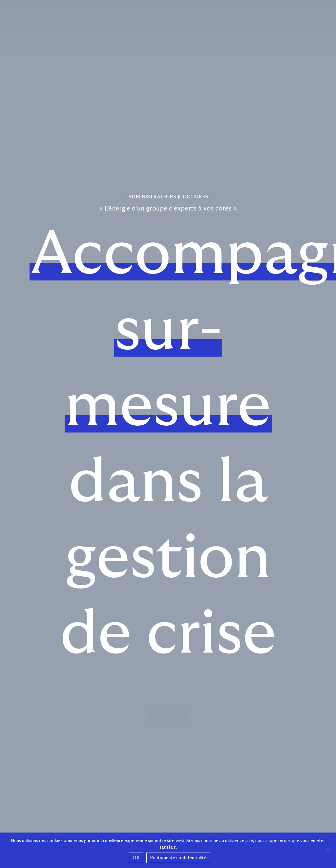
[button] (168, 698)
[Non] (328, 850)
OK (136, 858)
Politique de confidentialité (178, 858)
